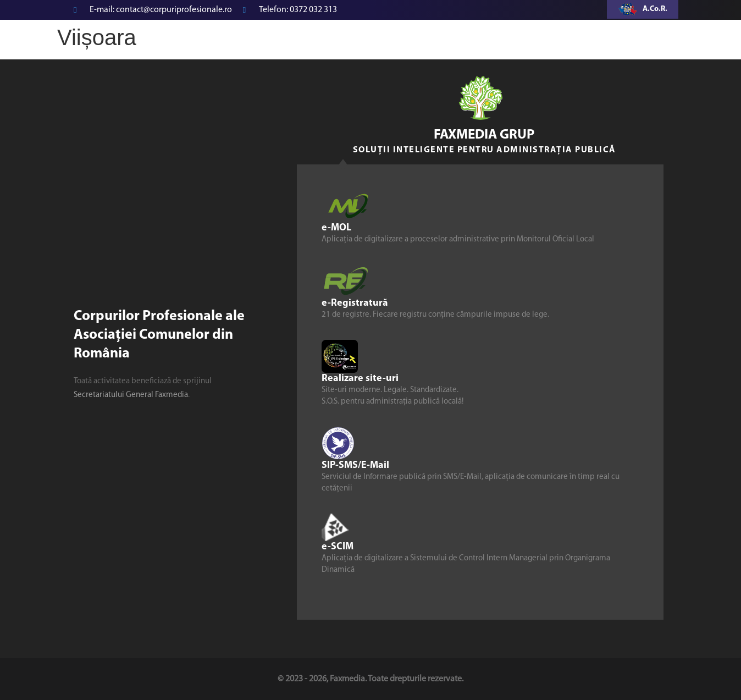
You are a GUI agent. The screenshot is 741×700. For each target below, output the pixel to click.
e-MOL (336, 228)
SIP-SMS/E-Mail (355, 465)
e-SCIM (338, 547)
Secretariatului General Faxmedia (131, 395)
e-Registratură (355, 303)
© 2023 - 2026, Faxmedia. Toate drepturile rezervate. (370, 679)
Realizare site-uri (360, 379)
